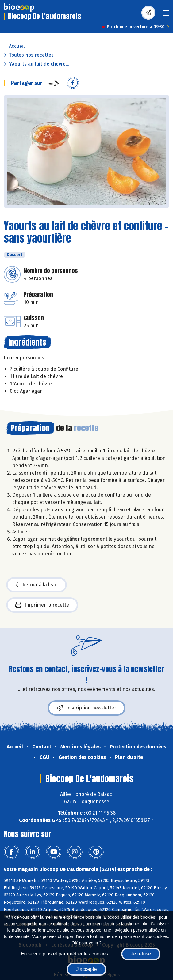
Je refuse (141, 954)
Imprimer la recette (42, 605)
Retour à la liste (37, 585)
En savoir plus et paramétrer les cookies (65, 954)
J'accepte (86, 969)
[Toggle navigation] (166, 15)
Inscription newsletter (87, 708)
